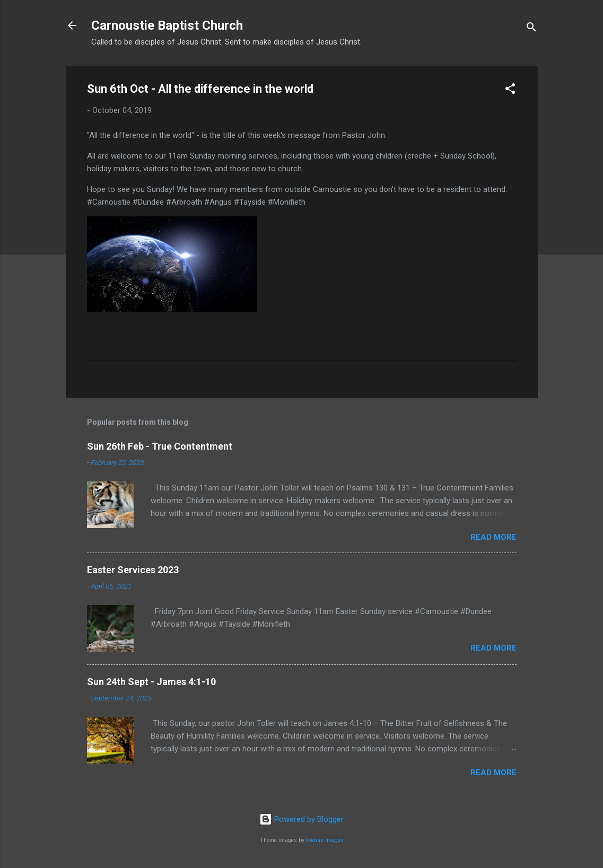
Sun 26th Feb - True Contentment (160, 446)
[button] (510, 90)
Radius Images (325, 840)
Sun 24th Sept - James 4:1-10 (151, 682)
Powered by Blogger (301, 819)
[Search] (531, 29)
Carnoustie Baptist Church (167, 25)
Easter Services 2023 (133, 570)
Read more (493, 537)
